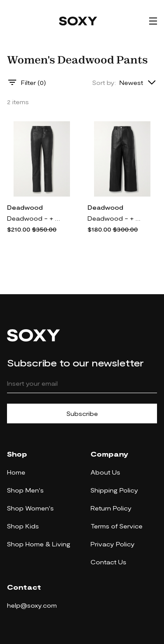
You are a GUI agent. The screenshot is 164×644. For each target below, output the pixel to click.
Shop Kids (23, 526)
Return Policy (111, 508)
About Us (105, 472)
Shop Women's (30, 508)
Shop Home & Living (39, 544)
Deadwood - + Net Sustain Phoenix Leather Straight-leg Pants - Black (35, 218)
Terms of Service (117, 526)
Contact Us (108, 562)
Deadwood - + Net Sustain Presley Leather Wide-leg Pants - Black (116, 218)
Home (16, 472)
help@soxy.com (32, 605)
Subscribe (82, 413)
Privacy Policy (113, 544)
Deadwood (25, 207)
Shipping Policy (114, 490)
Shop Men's (25, 490)
